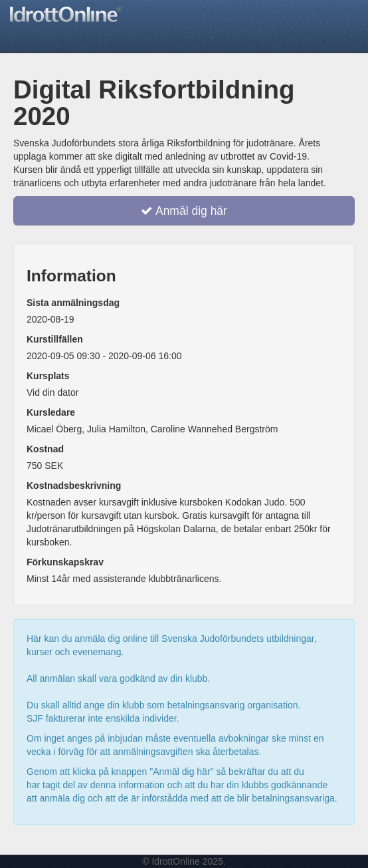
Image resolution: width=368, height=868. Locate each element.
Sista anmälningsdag (73, 303)
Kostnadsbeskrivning (74, 486)
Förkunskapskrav (65, 562)
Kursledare (51, 412)
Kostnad (45, 449)
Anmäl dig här (184, 211)
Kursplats (48, 376)
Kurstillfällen (55, 339)
